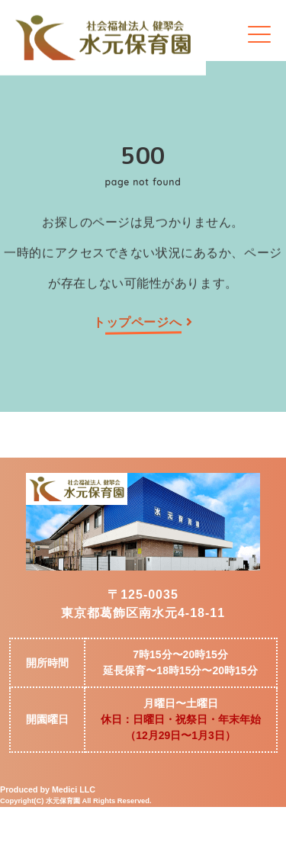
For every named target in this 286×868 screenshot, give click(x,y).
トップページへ (143, 322)
